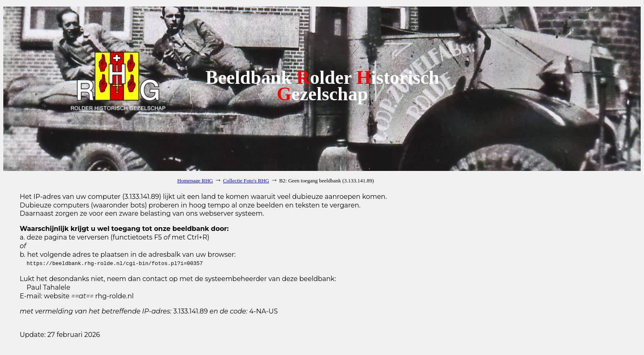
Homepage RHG (195, 181)
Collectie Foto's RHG (246, 181)
